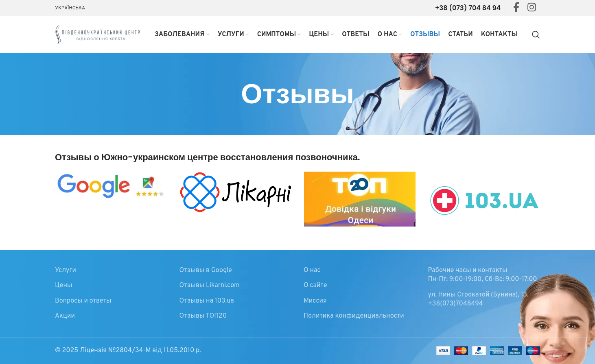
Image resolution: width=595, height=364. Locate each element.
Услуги (66, 270)
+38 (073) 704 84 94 (468, 8)
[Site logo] (98, 35)
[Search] (536, 35)
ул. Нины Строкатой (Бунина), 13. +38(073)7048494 (478, 299)
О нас (312, 270)
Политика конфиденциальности (354, 316)
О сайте (315, 286)
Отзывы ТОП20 (203, 316)
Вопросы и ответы (83, 301)
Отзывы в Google (206, 270)
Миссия (315, 301)
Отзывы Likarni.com (210, 286)
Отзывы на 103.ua (207, 301)
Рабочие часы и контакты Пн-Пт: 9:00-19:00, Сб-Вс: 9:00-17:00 (483, 275)
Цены (63, 286)
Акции (65, 316)
